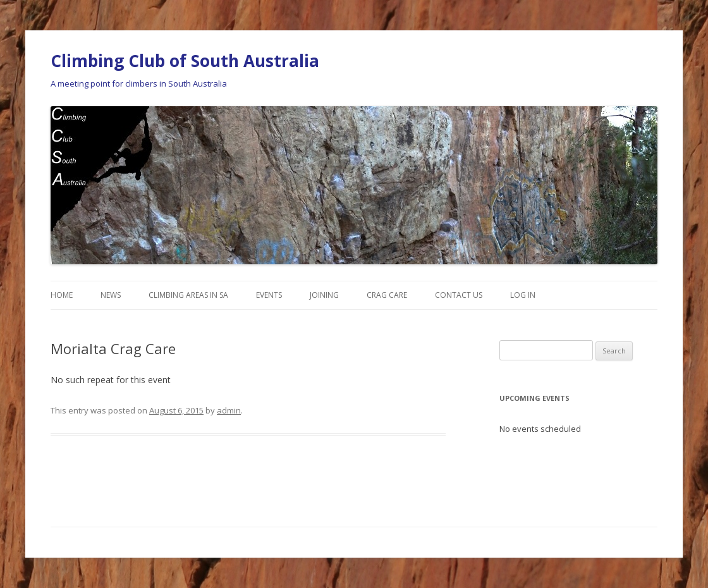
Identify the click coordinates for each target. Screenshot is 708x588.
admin (229, 410)
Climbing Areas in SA (188, 295)
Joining (324, 295)
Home (62, 295)
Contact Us (459, 295)
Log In (523, 295)
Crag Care (387, 295)
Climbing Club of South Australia (185, 61)
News (111, 295)
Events (269, 295)
